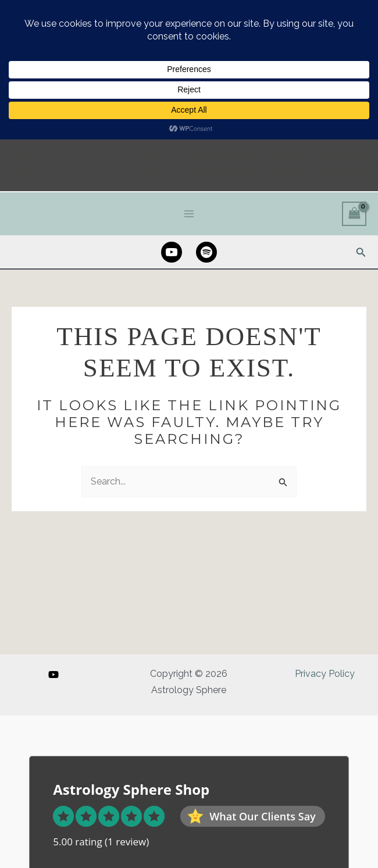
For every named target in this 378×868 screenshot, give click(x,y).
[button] (361, 286)
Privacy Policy (325, 674)
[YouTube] (54, 675)
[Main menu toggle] (189, 247)
